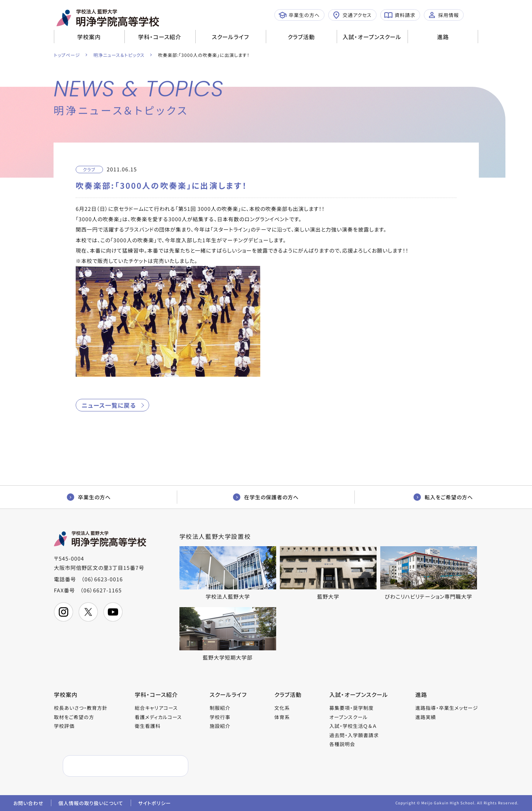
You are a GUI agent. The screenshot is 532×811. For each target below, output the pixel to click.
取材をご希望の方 (74, 717)
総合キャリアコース (156, 708)
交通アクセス (352, 15)
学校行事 (220, 717)
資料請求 (400, 15)
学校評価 (64, 726)
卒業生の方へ (299, 15)
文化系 (282, 708)
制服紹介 (220, 708)
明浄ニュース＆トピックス (119, 55)
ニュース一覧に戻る (109, 405)
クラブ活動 (301, 37)
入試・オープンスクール (372, 37)
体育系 (282, 717)
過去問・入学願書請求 (354, 735)
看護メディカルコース (158, 717)
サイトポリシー (155, 803)
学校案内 (89, 37)
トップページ (67, 55)
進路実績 (426, 717)
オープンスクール (349, 717)
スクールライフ (231, 37)
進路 (443, 37)
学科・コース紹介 (160, 37)
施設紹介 (220, 726)
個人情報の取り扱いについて (91, 803)
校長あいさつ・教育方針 (81, 708)
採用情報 (443, 15)
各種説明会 (342, 744)
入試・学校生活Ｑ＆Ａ (353, 726)
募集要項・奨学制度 (351, 708)
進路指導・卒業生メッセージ (447, 708)
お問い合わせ (28, 803)
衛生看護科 (148, 726)
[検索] (108, 766)
